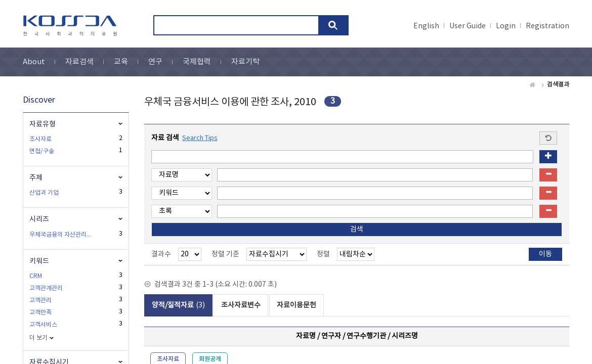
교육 (121, 62)
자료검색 (79, 62)
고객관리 (40, 301)
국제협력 (197, 62)
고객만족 (40, 313)
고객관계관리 (46, 288)
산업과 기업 (44, 193)
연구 (155, 62)
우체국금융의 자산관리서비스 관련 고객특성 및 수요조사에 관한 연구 (62, 235)
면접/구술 (42, 151)
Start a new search (548, 138)
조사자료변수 (241, 305)
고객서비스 (43, 325)
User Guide (468, 26)
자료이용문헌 (297, 305)
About (34, 62)
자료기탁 (245, 62)
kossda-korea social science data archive (72, 26)
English (426, 26)
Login (506, 26)
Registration (547, 26)
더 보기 (38, 338)
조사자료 (40, 139)
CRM (36, 276)
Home (533, 85)
